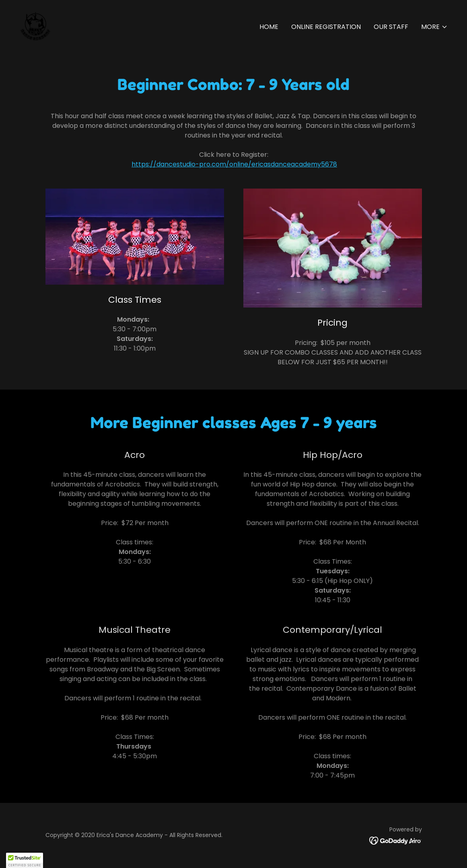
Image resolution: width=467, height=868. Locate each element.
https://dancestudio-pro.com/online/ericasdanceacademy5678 (234, 164)
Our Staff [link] (391, 27)
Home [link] (269, 27)
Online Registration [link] (326, 27)
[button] (434, 27)
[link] (36, 25)
